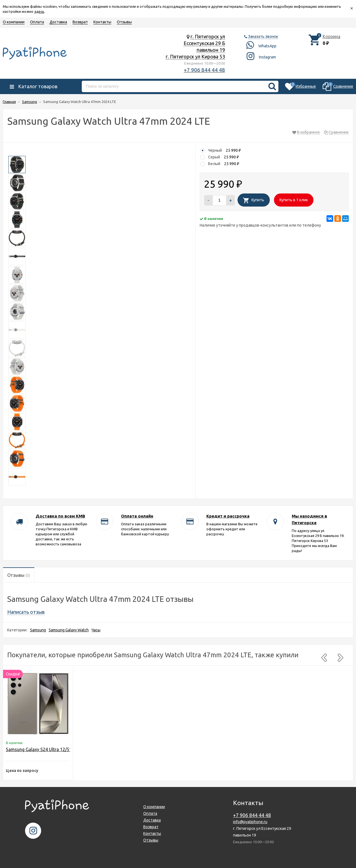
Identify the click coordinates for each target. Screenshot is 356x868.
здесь (39, 11)
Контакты (102, 22)
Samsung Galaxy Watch (69, 630)
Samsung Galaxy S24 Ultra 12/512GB (43, 749)
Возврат (80, 22)
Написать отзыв (26, 612)
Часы (96, 630)
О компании (14, 22)
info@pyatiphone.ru (250, 822)
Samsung (38, 630)
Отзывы (124, 22)
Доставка (58, 22)
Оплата (37, 22)
